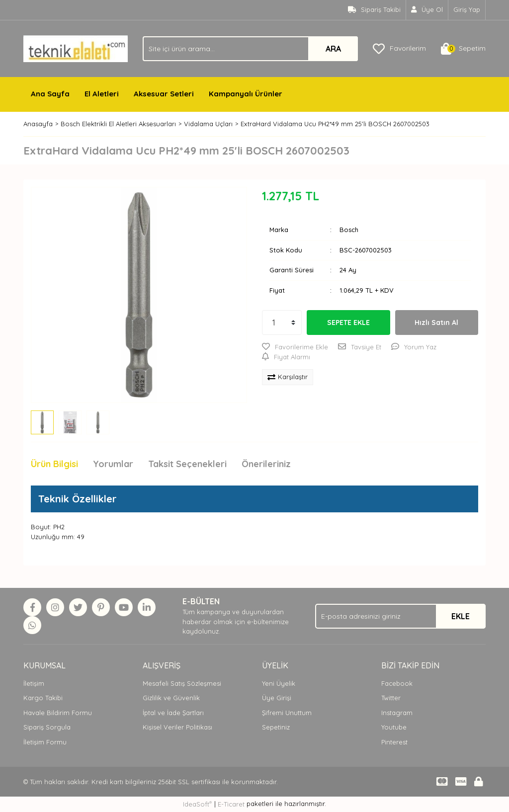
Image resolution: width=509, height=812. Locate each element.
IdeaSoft (197, 804)
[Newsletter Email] (400, 616)
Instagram (397, 713)
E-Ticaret (231, 804)
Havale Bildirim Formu (58, 713)
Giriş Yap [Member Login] (467, 9)
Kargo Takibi (43, 698)
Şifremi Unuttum (287, 713)
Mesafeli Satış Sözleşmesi (182, 683)
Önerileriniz (266, 464)
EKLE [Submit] (461, 616)
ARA (333, 49)
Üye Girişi (277, 698)
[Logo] (76, 48)
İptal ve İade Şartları (173, 713)
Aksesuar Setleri (164, 94)
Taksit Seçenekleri (187, 464)
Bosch (349, 230)
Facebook (397, 683)
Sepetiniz (276, 727)
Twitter (391, 698)
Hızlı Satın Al (436, 323)
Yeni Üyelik (279, 683)
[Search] (250, 49)
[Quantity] (282, 323)
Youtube (394, 727)
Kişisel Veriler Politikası (177, 727)
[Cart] (463, 49)
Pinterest (394, 742)
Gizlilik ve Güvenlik (171, 698)
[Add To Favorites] (295, 347)
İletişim (34, 683)
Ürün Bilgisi (54, 464)
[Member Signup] (427, 10)
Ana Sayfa (50, 94)
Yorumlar (113, 464)
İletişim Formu (45, 742)
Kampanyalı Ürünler (246, 94)
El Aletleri (102, 94)
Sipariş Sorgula (47, 727)
